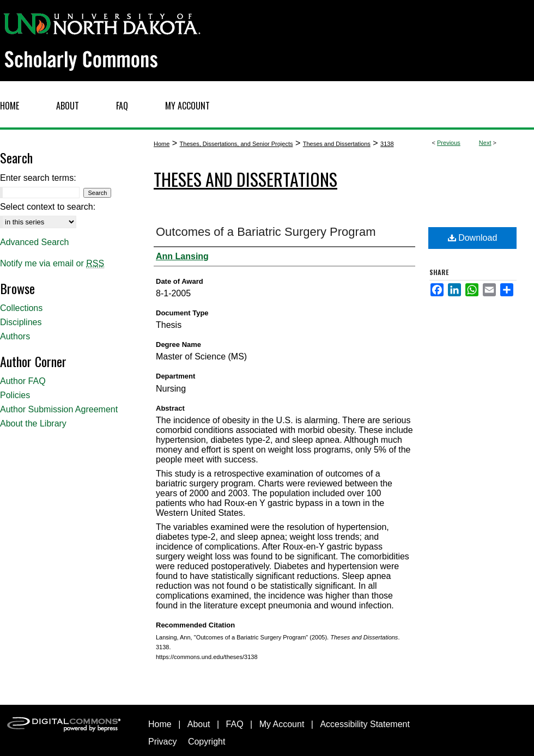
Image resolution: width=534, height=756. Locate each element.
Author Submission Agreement (59, 409)
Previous (449, 143)
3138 (387, 144)
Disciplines (21, 322)
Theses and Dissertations (337, 144)
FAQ (235, 724)
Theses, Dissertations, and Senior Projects (236, 144)
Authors (15, 336)
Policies (15, 395)
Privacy (162, 742)
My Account (282, 724)
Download (473, 238)
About (199, 724)
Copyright (207, 742)
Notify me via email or (52, 264)
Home (162, 144)
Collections (21, 308)
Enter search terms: (38, 178)
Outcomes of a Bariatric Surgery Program (266, 232)
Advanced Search (34, 242)
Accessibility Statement (365, 724)
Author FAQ (23, 381)
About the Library (33, 423)
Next (485, 143)
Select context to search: (48, 207)
